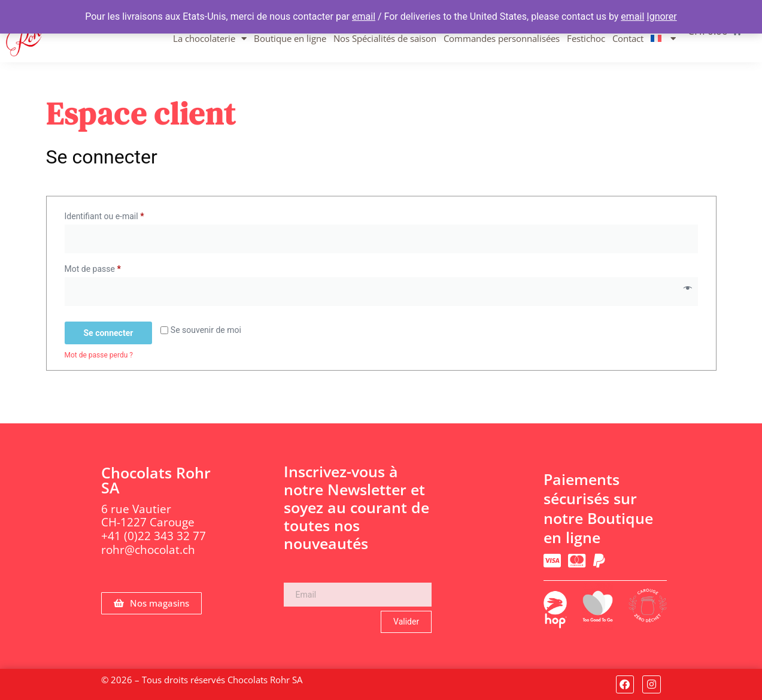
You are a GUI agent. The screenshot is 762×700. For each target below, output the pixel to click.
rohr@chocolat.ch (148, 550)
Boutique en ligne (290, 38)
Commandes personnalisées (502, 38)
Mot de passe (113, 267)
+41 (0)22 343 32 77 (154, 536)
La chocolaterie (210, 38)
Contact (628, 38)
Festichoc (586, 38)
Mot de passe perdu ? (99, 355)
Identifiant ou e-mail (125, 214)
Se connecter (109, 333)
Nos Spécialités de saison (385, 38)
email (364, 16)
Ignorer (661, 16)
